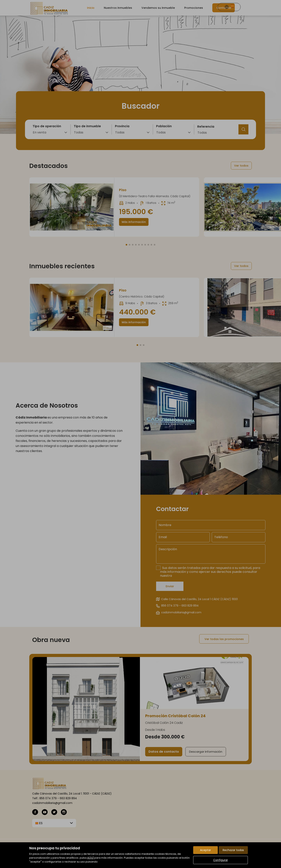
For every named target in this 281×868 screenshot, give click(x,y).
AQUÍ (90, 858)
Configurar (221, 860)
